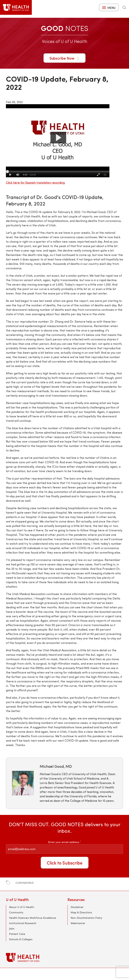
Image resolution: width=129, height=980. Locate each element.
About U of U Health (22, 907)
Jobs (12, 928)
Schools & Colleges (21, 939)
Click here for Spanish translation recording (35, 182)
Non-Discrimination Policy (86, 918)
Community (16, 912)
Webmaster (78, 923)
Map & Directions (81, 912)
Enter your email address (64, 842)
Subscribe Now (64, 58)
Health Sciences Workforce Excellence (33, 918)
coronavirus (25, 883)
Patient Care (17, 934)
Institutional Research (23, 923)
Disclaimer (77, 907)
